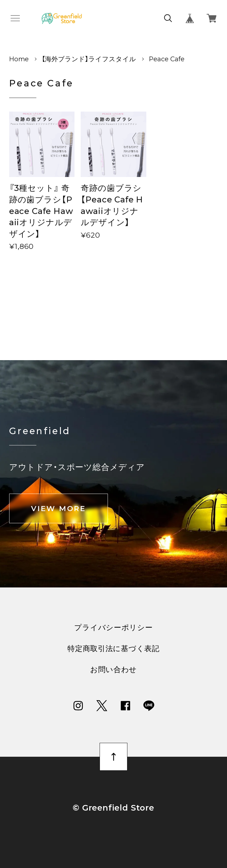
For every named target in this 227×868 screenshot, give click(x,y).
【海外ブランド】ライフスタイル (89, 59)
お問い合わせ (113, 670)
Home (19, 59)
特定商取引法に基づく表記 (113, 649)
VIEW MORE (58, 508)
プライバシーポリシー (113, 628)
